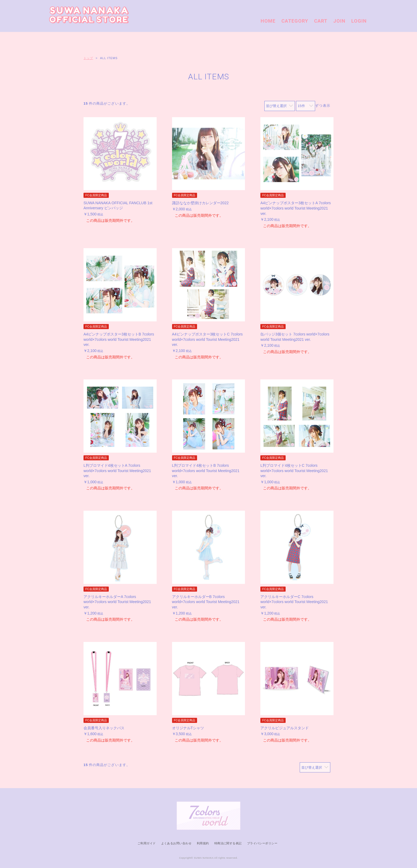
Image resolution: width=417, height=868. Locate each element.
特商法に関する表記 (228, 843)
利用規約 (203, 843)
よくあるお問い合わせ (176, 843)
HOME (268, 21)
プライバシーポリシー (262, 843)
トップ (88, 58)
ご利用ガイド (147, 843)
